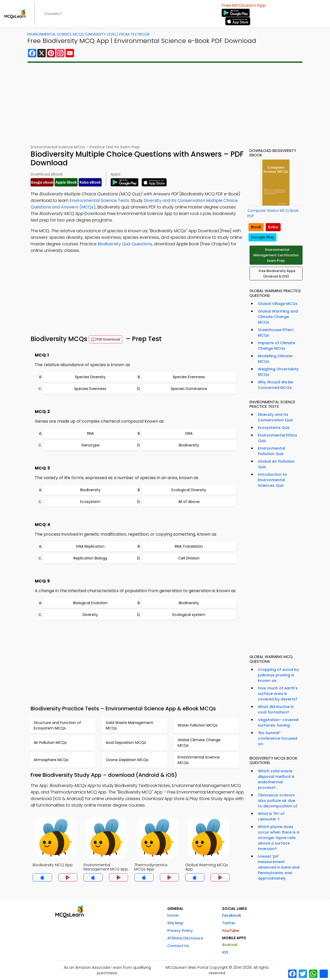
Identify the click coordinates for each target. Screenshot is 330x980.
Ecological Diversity (189, 490)
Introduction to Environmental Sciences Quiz (272, 480)
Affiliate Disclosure (185, 938)
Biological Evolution (90, 603)
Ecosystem (90, 502)
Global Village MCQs (278, 304)
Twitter (229, 923)
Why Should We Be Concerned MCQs (275, 385)
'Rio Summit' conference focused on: (277, 738)
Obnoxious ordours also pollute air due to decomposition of (278, 801)
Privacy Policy (180, 931)
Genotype (90, 445)
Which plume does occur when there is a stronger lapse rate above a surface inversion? (279, 838)
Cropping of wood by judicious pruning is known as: (278, 675)
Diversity (90, 615)
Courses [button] (52, 14)
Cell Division (189, 558)
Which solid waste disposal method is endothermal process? (276, 779)
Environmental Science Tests (99, 200)
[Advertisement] (165, 104)
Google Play (262, 237)
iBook (256, 227)
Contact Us (178, 946)
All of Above (189, 502)
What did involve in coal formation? (276, 709)
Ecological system (189, 615)
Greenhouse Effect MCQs (276, 333)
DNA (189, 433)
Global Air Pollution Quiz (276, 464)
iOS (225, 952)
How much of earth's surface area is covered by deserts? (278, 694)
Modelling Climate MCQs (275, 359)
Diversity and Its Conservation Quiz (275, 417)
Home (173, 915)
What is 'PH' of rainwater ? (271, 816)
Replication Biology (90, 558)
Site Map (175, 923)
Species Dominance (189, 389)
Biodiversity (189, 445)
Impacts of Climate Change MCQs (276, 346)
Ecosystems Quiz (274, 428)
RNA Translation (189, 546)
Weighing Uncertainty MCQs (278, 372)
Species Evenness (189, 377)
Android (230, 945)
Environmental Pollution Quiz (271, 451)
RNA (90, 433)
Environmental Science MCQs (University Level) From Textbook (89, 34)
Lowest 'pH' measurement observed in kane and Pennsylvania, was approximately (279, 867)
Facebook (232, 915)
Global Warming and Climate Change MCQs (278, 317)
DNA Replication (90, 546)
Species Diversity (90, 377)
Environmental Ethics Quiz (277, 438)
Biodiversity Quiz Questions (125, 244)
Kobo (273, 227)
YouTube (230, 931)
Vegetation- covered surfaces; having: (278, 723)
